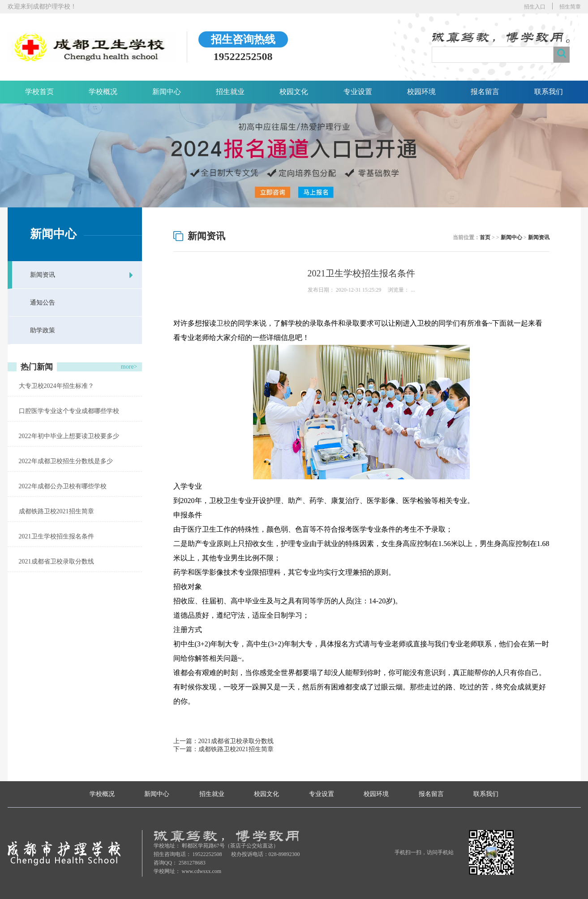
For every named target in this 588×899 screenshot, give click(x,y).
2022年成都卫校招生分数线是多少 (66, 461)
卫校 (223, 323)
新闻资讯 (43, 275)
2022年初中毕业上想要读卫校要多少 (69, 436)
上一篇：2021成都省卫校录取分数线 (223, 741)
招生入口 (535, 7)
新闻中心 (167, 92)
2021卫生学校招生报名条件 (56, 536)
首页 (485, 237)
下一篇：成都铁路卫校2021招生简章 (223, 749)
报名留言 (485, 92)
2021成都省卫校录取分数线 (56, 561)
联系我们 (549, 92)
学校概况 (103, 92)
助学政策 (43, 330)
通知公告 (43, 303)
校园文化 (294, 92)
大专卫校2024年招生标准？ (56, 386)
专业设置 (358, 92)
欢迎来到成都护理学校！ (42, 6)
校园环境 (421, 92)
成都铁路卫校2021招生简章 (56, 511)
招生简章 (570, 7)
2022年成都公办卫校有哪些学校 (63, 486)
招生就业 (230, 92)
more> (129, 367)
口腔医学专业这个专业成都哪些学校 (69, 411)
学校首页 (39, 92)
